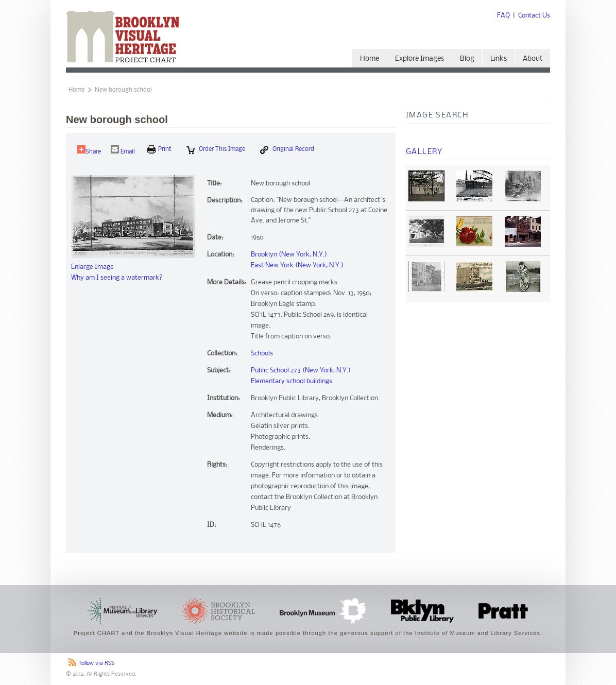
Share (89, 150)
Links (499, 59)
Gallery (424, 152)
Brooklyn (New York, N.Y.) (289, 255)
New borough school (123, 90)
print (159, 149)
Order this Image (216, 150)
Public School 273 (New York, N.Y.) (301, 371)
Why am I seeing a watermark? (117, 278)
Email (123, 150)
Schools (262, 354)
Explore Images (420, 59)
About (533, 59)
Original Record (287, 150)
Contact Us (534, 16)
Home (370, 59)
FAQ (503, 16)
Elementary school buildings (292, 381)
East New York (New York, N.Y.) (297, 266)
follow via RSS (97, 664)
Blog (467, 59)
